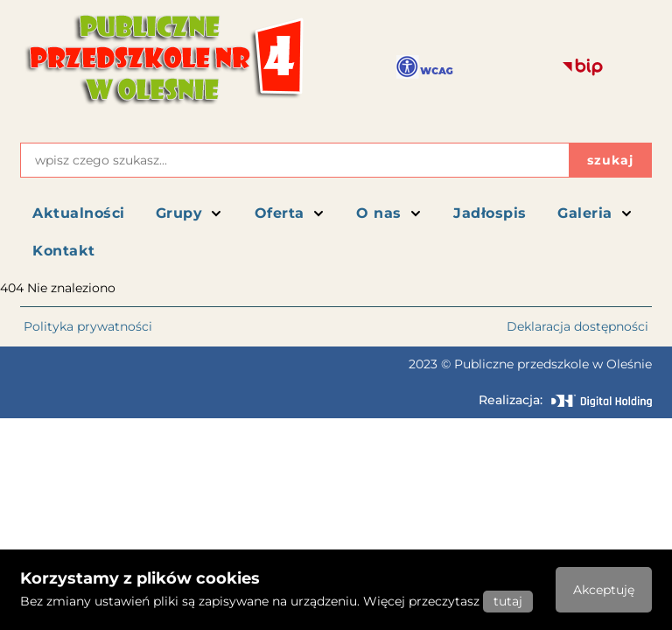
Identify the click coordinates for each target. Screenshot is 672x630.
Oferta (290, 213)
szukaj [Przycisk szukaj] (610, 160)
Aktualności (79, 213)
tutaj (508, 601)
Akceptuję (604, 590)
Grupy (190, 213)
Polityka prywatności (88, 326)
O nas (389, 213)
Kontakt (64, 251)
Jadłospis (490, 213)
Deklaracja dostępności (577, 326)
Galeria (595, 213)
